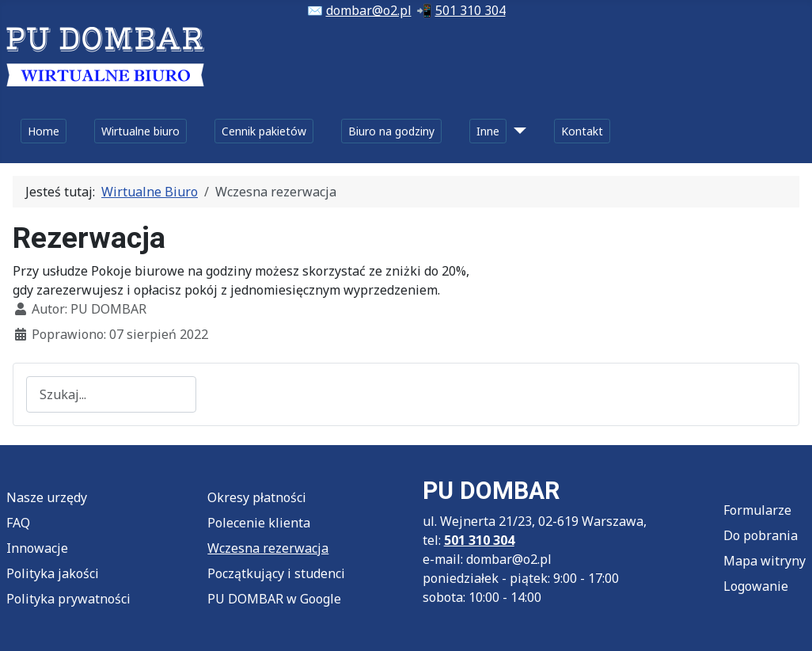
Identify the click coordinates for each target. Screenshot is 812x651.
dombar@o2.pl (369, 10)
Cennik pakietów (264, 131)
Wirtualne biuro (140, 131)
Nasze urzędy (47, 497)
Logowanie (756, 586)
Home (44, 131)
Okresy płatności (257, 497)
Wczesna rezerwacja (268, 548)
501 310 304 (471, 10)
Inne (488, 131)
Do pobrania (761, 535)
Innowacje (37, 548)
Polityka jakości (53, 573)
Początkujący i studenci (276, 573)
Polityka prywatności (68, 599)
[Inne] (516, 131)
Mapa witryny (765, 561)
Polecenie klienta (259, 523)
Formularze (757, 510)
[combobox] (111, 394)
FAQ (18, 523)
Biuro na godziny (391, 131)
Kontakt (582, 131)
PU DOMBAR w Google (274, 599)
